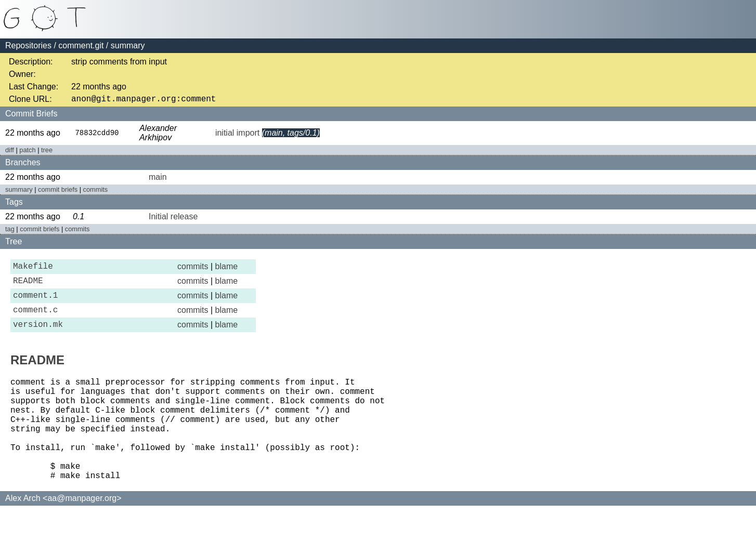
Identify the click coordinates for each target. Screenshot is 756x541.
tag (10, 231)
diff (10, 152)
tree (47, 152)
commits (96, 192)
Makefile (33, 270)
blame (227, 269)
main (158, 179)
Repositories (28, 45)
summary (19, 192)
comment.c (35, 320)
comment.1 (35, 303)
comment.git (81, 45)
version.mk (38, 336)
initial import (237, 135)
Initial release (173, 219)
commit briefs (58, 192)
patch (27, 152)
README (28, 286)
